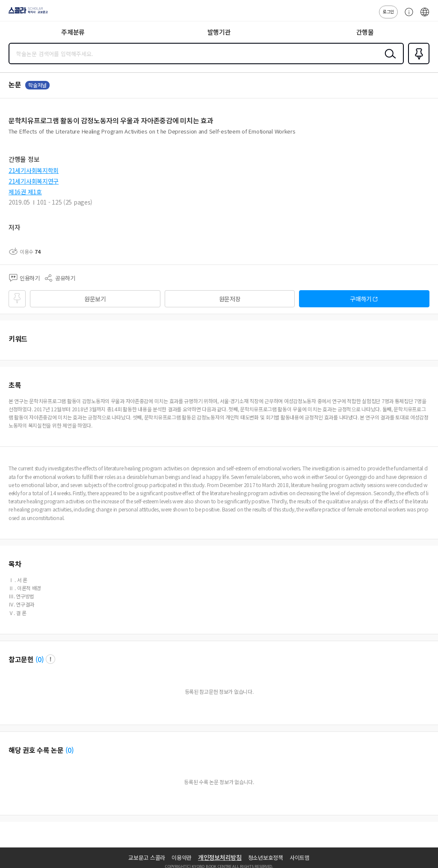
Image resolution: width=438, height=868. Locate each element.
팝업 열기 (50, 659)
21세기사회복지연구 (34, 181)
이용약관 (182, 858)
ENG (425, 16)
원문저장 (230, 299)
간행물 (365, 32)
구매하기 (361, 299)
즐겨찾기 (417, 63)
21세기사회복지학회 (34, 170)
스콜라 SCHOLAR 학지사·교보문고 (26, 13)
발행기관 (219, 32)
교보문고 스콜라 (147, 858)
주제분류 (73, 32)
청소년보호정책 (266, 858)
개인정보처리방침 (220, 857)
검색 (388, 60)
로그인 (388, 11)
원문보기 (95, 299)
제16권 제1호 (25, 192)
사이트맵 (300, 858)
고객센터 (407, 16)
